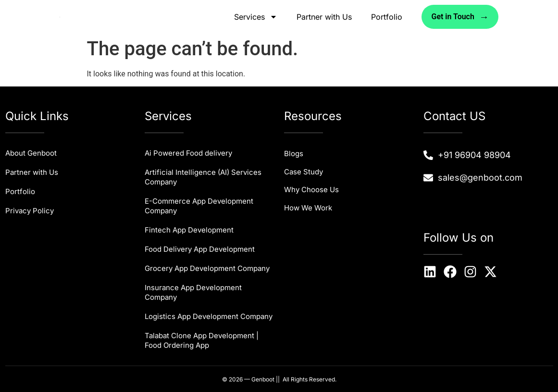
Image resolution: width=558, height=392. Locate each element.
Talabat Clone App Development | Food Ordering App (202, 340)
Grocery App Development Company (207, 268)
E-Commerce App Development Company (199, 206)
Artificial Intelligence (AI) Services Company (203, 177)
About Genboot (31, 153)
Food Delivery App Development (200, 249)
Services (256, 17)
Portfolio (387, 17)
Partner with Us (324, 17)
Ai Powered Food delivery (188, 153)
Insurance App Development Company (193, 292)
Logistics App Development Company (209, 316)
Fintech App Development (189, 230)
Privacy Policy (30, 211)
